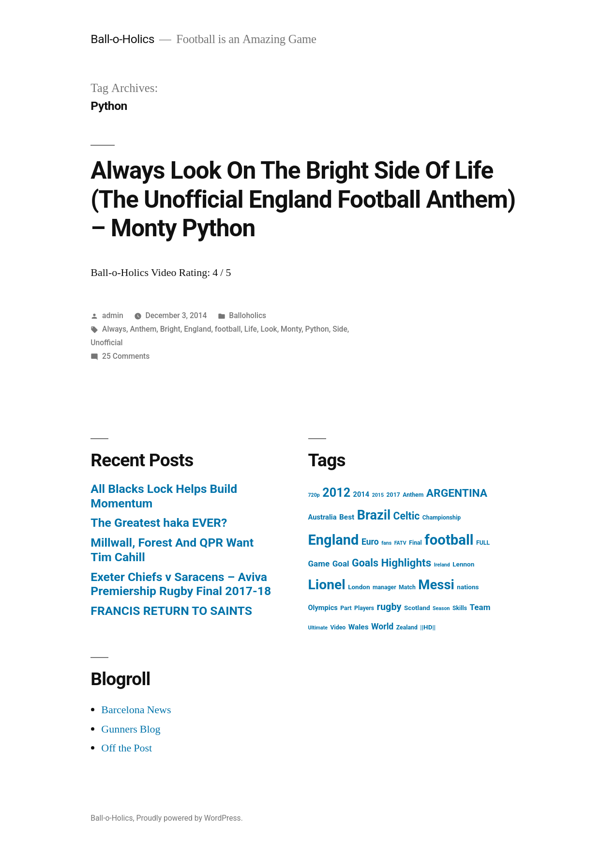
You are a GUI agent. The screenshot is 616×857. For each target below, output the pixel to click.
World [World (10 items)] (382, 627)
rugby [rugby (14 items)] (389, 607)
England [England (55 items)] (334, 540)
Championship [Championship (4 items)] (442, 518)
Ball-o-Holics (122, 39)
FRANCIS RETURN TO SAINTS (171, 611)
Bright (170, 329)
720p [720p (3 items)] (314, 495)
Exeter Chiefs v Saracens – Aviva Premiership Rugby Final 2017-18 (181, 584)
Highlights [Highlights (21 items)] (406, 563)
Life (251, 329)
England (197, 329)
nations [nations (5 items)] (468, 587)
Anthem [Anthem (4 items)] (413, 495)
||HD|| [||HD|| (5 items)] (428, 627)
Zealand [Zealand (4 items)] (407, 627)
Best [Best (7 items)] (347, 517)
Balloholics (248, 315)
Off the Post (127, 748)
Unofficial (106, 343)
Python (317, 329)
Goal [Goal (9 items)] (341, 564)
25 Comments (126, 356)
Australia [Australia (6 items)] (323, 517)
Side (340, 329)
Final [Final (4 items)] (415, 543)
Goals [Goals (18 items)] (365, 563)
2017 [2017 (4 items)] (393, 495)
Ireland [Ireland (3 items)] (442, 565)
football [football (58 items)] (449, 540)
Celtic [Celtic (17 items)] (407, 516)
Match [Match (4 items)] (407, 587)
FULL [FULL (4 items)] (483, 543)
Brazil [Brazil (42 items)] (374, 515)
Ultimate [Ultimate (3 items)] (318, 628)
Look (269, 329)
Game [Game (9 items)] (319, 564)
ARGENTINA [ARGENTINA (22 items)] (457, 493)
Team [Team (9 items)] (480, 607)
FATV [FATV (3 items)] (400, 543)
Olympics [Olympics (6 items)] (323, 608)
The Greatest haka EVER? (159, 523)
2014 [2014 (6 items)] (361, 494)
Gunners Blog (131, 729)
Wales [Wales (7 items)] (359, 627)
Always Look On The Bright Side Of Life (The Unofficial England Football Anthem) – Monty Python (303, 199)
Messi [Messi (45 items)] (436, 585)
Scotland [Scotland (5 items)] (417, 608)
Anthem (143, 329)
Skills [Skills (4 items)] (460, 608)
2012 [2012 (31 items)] (336, 493)
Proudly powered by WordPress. (190, 818)
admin (113, 315)
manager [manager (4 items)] (384, 587)
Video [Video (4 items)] (338, 627)
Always (114, 329)
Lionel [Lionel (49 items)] (327, 585)
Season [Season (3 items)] (441, 608)
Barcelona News (136, 710)
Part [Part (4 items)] (346, 608)
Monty (291, 329)
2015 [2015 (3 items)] (378, 495)
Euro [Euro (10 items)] (370, 542)
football (228, 329)
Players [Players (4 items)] (364, 608)
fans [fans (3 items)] (386, 543)
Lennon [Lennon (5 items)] (463, 564)
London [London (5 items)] (359, 587)
